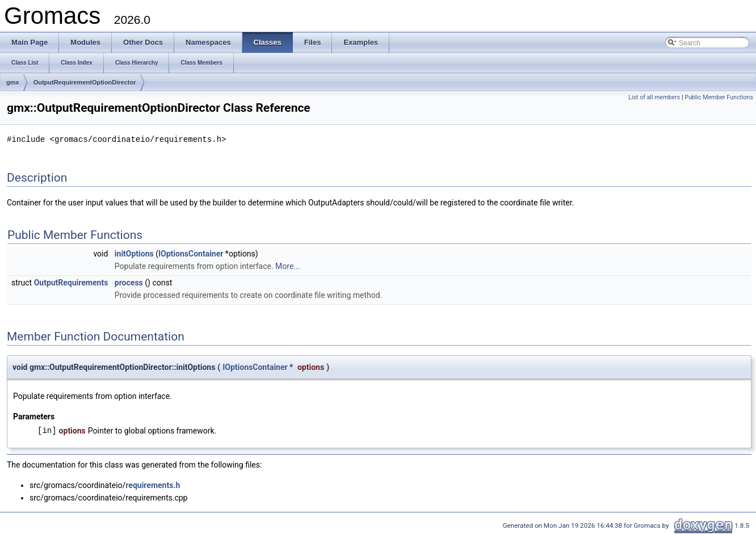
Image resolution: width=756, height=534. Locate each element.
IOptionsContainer (191, 253)
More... (287, 266)
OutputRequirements (71, 282)
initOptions (134, 253)
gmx (13, 82)
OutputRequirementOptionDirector (85, 82)
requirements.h (153, 485)
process (129, 282)
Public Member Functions (719, 97)
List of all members (654, 97)
